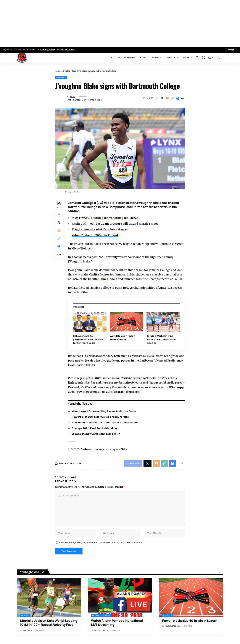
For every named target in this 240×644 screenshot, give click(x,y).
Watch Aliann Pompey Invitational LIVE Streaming (117, 623)
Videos (106, 615)
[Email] (167, 98)
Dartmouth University (94, 449)
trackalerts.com (172, 626)
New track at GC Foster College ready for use (100, 417)
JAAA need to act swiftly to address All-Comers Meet (105, 422)
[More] (183, 98)
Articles (66, 71)
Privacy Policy (48, 50)
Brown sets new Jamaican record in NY (96, 434)
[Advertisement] (120, 23)
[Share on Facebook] (157, 98)
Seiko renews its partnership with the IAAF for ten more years (88, 339)
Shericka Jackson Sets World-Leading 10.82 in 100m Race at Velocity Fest (48, 623)
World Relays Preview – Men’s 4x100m (123, 338)
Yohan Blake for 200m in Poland (95, 235)
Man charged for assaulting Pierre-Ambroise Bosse (104, 411)
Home (58, 71)
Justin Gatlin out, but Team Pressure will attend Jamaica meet (115, 224)
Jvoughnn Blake (118, 449)
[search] (204, 58)
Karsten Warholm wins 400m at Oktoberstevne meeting (161, 339)
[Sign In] (197, 58)
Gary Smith (27, 630)
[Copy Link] (172, 98)
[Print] (177, 98)
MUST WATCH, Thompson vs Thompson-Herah (105, 218)
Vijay (73, 96)
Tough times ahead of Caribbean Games (100, 229)
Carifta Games (99, 274)
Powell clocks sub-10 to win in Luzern (190, 621)
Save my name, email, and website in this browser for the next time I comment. (101, 542)
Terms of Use (68, 50)
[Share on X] (162, 98)
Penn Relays (124, 288)
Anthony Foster (101, 630)
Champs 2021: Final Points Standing (94, 428)
